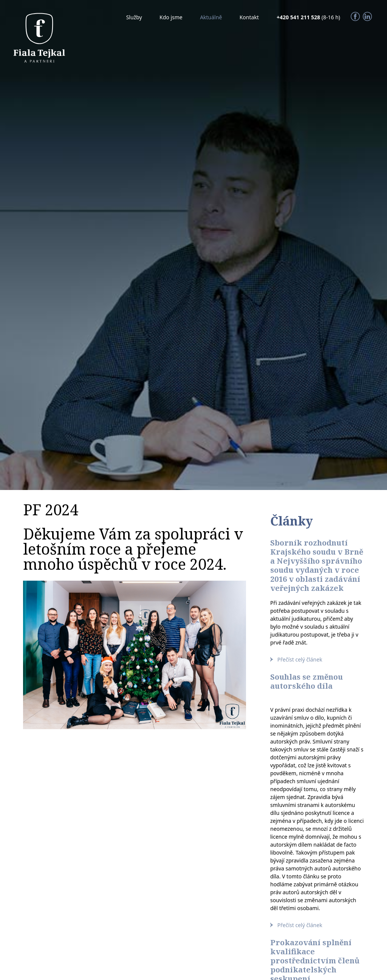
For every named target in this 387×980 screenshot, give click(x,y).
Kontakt (249, 17)
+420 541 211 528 (299, 17)
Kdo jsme (171, 17)
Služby (134, 17)
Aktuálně (211, 17)
